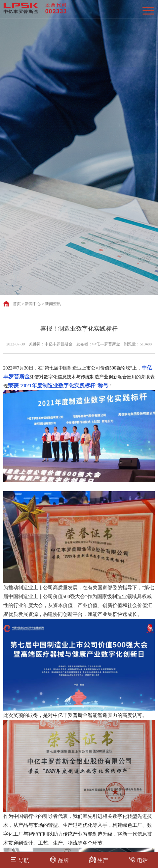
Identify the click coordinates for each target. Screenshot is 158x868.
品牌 (59, 860)
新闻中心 (33, 304)
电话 (138, 860)
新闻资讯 (53, 304)
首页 (17, 304)
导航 (20, 860)
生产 (99, 860)
